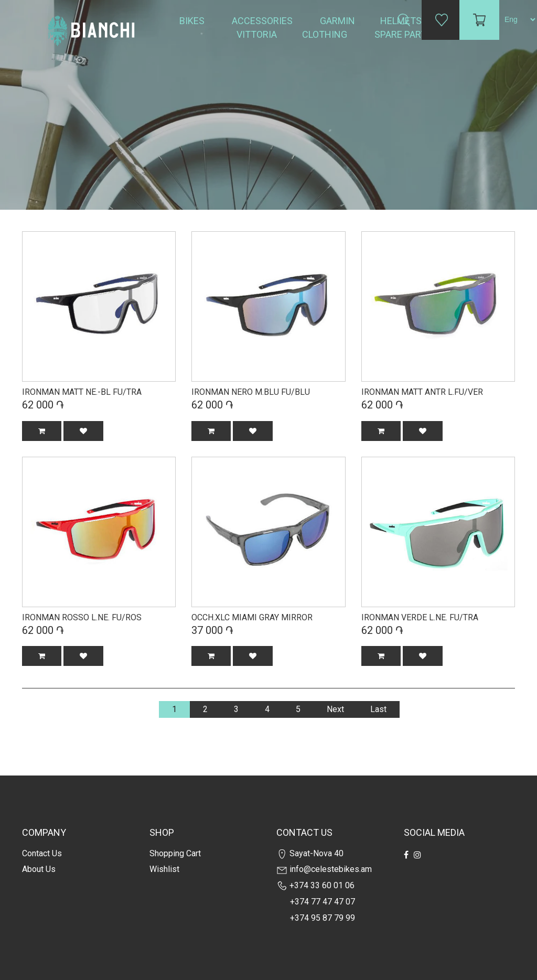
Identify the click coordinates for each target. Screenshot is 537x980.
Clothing (326, 34)
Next (335, 709)
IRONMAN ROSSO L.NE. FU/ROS (82, 617)
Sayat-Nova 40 (310, 853)
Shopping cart (175, 853)
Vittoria (257, 34)
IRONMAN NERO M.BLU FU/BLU (251, 392)
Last (378, 709)
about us (39, 869)
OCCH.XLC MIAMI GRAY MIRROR (252, 617)
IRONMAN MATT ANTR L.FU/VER (422, 392)
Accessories (263, 21)
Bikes (193, 21)
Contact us (42, 853)
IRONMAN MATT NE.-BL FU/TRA (82, 392)
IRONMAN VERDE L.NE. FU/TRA (420, 617)
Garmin (337, 21)
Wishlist (164, 869)
